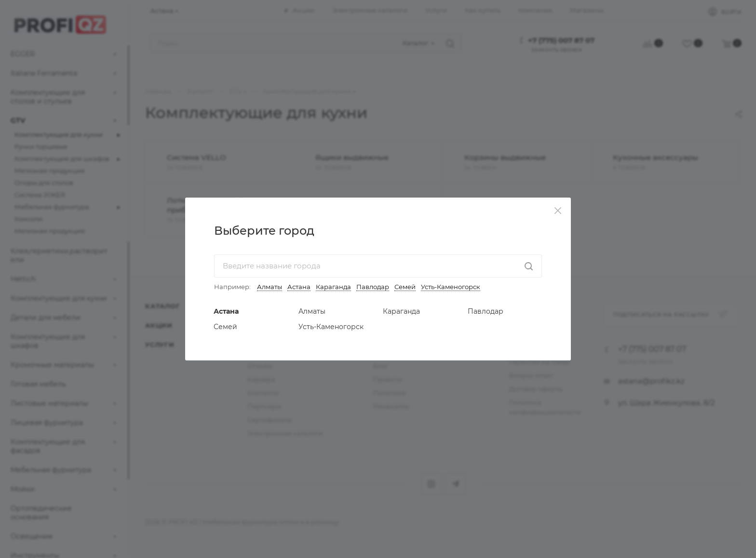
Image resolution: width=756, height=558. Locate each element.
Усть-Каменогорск (451, 287)
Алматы (270, 287)
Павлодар (373, 287)
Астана (299, 287)
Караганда (333, 287)
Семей (405, 287)
